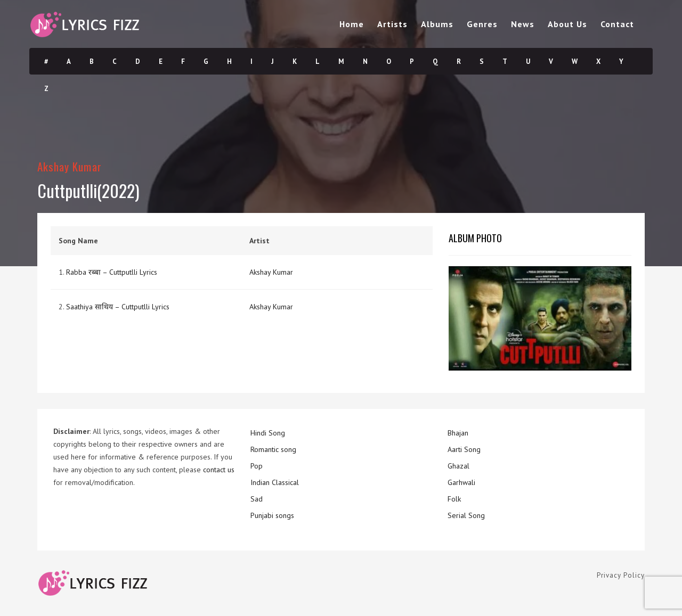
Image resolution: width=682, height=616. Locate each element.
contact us (219, 470)
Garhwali (461, 482)
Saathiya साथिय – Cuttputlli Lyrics (118, 307)
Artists (392, 24)
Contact (617, 24)
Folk (454, 499)
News (523, 24)
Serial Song (466, 515)
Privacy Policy (621, 575)
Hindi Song (268, 433)
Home (352, 24)
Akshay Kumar (70, 166)
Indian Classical (275, 482)
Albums (437, 24)
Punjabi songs (272, 515)
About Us (567, 24)
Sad (257, 499)
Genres (482, 24)
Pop (257, 466)
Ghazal (458, 466)
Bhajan (458, 433)
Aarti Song (464, 449)
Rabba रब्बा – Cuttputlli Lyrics (112, 272)
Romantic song (273, 449)
